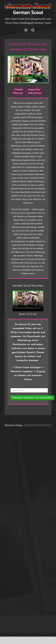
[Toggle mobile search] (33, 30)
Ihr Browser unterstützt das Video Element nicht (28, 301)
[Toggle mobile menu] (26, 30)
